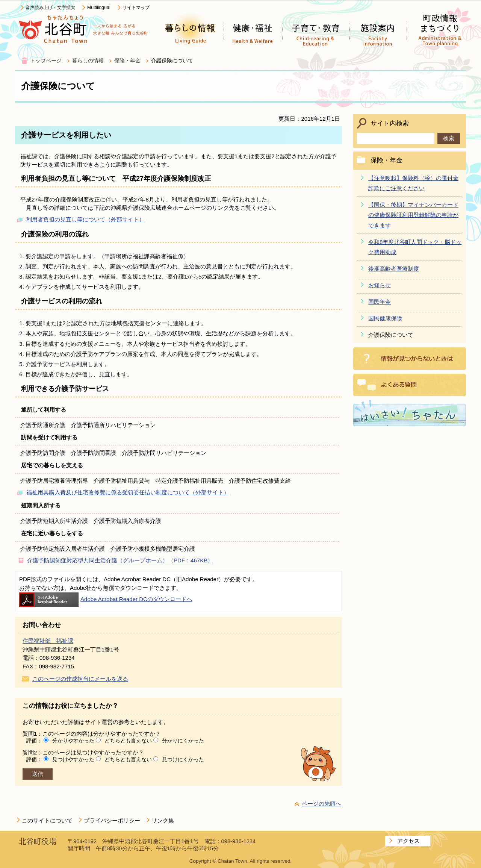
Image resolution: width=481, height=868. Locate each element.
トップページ (46, 61)
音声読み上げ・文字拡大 (50, 8)
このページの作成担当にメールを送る (80, 679)
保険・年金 (127, 61)
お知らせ (380, 285)
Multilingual (99, 8)
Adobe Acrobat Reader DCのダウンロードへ (106, 599)
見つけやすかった (73, 759)
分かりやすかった (73, 741)
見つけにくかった (183, 759)
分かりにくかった (183, 741)
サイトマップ (136, 8)
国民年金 (380, 302)
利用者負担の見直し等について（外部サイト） (85, 219)
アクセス (408, 841)
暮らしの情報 (88, 61)
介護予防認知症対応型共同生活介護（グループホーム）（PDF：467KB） (120, 560)
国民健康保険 (385, 318)
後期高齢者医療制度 (394, 269)
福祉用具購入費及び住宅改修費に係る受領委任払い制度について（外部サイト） (128, 492)
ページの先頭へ (321, 804)
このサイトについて (47, 820)
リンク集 (163, 820)
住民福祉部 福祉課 (48, 641)
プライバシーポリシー (112, 820)
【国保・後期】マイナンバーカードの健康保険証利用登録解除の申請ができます (413, 215)
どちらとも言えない (128, 741)
